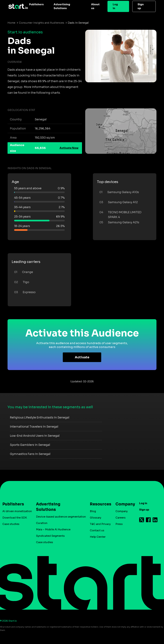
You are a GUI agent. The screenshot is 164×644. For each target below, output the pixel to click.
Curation (42, 523)
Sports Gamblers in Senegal (30, 445)
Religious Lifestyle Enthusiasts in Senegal (40, 418)
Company (124, 504)
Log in (115, 6)
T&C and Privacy (100, 524)
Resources (99, 504)
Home (11, 23)
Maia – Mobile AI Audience (53, 529)
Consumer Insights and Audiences (42, 23)
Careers (121, 518)
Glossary (96, 518)
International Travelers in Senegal (34, 427)
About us (95, 6)
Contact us (97, 530)
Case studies (11, 524)
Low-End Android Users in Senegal (35, 436)
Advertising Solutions (62, 6)
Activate (82, 357)
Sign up (141, 6)
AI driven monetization (17, 511)
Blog (93, 511)
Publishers (36, 4)
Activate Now (69, 148)
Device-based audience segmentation (61, 517)
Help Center (98, 537)
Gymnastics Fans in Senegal (30, 454)
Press (119, 524)
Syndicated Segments (50, 536)
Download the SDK (15, 518)
